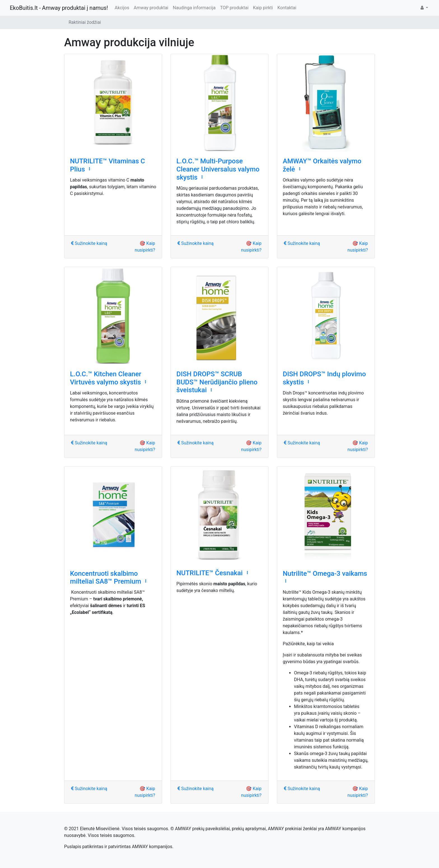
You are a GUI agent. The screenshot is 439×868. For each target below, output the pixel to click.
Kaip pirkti (263, 8)
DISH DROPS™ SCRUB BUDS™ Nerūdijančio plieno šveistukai (217, 382)
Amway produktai (151, 8)
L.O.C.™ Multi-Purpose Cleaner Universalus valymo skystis (218, 169)
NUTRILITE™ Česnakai (210, 573)
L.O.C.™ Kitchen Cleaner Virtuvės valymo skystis (106, 378)
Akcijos (122, 8)
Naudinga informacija (194, 8)
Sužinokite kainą (89, 243)
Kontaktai (287, 8)
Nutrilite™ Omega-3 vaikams (325, 574)
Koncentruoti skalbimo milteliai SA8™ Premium (106, 578)
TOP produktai (234, 8)
